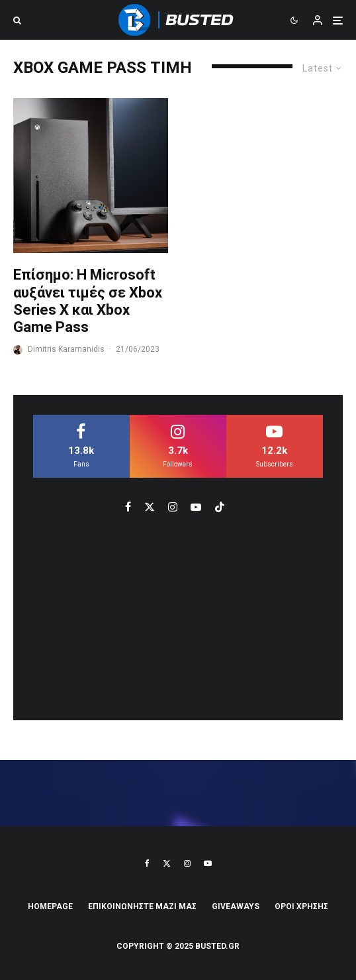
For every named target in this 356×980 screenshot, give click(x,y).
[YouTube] (208, 863)
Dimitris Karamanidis (66, 349)
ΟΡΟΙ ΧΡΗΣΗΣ (301, 906)
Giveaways (236, 906)
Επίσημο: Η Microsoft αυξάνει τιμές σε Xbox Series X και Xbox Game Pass (88, 301)
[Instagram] (187, 863)
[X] (167, 863)
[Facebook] (147, 863)
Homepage (50, 906)
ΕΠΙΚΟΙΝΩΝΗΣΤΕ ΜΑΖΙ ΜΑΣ (142, 906)
